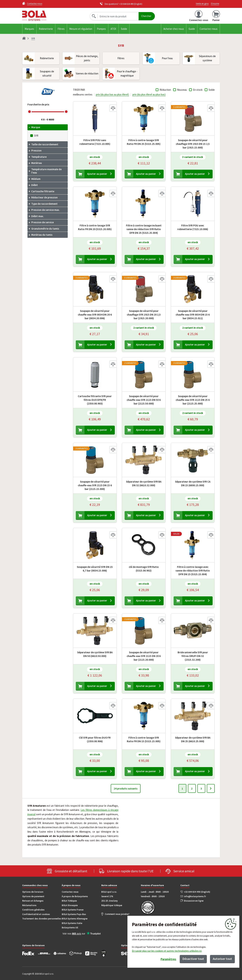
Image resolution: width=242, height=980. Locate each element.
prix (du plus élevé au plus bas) (149, 94)
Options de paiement (33, 896)
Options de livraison (33, 892)
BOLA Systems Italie (72, 923)
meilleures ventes (83, 94)
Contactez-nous (209, 29)
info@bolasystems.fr (195, 896)
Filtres (61, 29)
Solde (124, 29)
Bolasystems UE (70, 928)
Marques (29, 29)
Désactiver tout (193, 959)
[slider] (29, 112)
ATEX (113, 29)
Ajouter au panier (97, 174)
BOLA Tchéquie (69, 901)
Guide (192, 29)
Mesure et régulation (81, 29)
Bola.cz (44, 16)
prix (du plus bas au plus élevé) (112, 94)
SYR (36, 136)
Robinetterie (46, 29)
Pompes (101, 29)
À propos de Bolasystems (75, 896)
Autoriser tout (222, 959)
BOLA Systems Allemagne (75, 919)
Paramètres (168, 959)
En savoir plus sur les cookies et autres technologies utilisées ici (167, 951)
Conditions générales (33, 910)
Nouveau (182, 90)
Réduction (165, 90)
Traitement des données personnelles (42, 919)
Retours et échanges (33, 901)
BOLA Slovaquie (70, 905)
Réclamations (29, 905)
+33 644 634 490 (126, 4)
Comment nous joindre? (117, 914)
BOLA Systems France (73, 910)
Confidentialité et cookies (36, 914)
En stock (198, 90)
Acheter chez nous (174, 29)
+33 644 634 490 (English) (197, 892)
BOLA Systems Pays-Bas (74, 914)
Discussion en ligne (194, 901)
